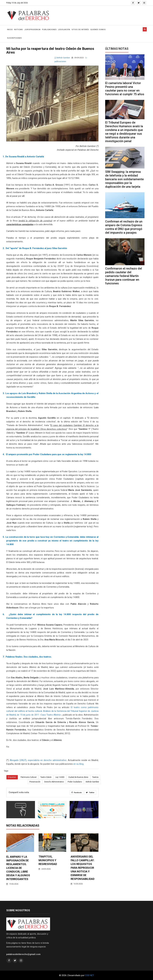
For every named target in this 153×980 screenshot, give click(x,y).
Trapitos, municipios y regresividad (48, 860)
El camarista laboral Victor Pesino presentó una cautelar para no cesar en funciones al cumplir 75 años (125, 89)
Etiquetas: (12, 777)
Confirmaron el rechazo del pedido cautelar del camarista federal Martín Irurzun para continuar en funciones (124, 276)
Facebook (76, 792)
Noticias (19, 30)
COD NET (89, 975)
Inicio (10, 30)
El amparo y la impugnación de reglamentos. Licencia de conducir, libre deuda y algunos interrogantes (18, 868)
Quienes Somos (98, 30)
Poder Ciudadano (75, 782)
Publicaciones (49, 30)
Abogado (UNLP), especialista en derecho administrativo (38, 760)
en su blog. (79, 764)
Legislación (64, 30)
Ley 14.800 (60, 777)
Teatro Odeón (46, 777)
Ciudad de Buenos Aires (78, 777)
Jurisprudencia (32, 30)
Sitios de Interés (80, 30)
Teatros (95, 777)
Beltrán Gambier (62, 58)
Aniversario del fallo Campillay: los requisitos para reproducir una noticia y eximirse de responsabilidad (83, 867)
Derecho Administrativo (54, 782)
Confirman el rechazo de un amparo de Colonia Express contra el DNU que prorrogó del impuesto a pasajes (124, 227)
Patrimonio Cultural (29, 777)
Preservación (35, 782)
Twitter (90, 792)
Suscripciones (14, 38)
